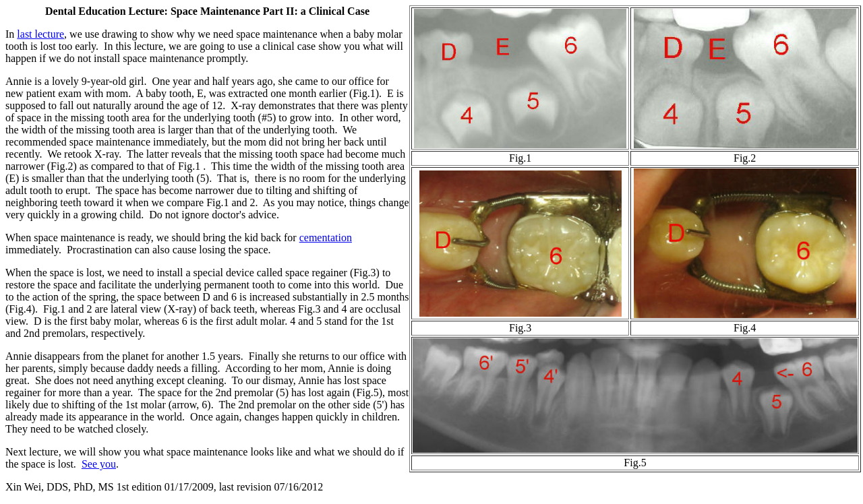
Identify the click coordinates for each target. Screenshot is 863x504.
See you (99, 464)
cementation (326, 238)
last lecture (40, 34)
